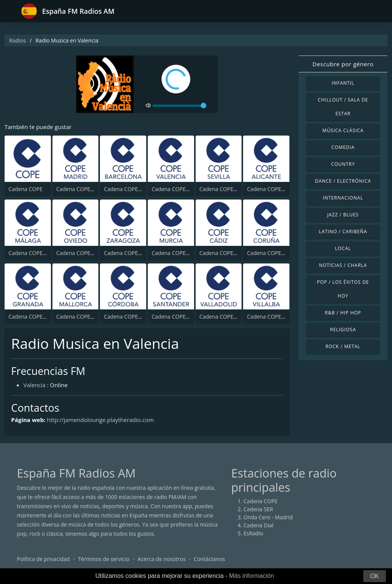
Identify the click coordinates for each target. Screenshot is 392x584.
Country (343, 164)
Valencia (34, 385)
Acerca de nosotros (162, 559)
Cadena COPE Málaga (35, 253)
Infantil (343, 83)
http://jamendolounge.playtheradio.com (101, 420)
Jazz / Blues (343, 215)
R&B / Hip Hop (343, 313)
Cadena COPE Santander (182, 317)
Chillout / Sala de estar (343, 107)
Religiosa (343, 330)
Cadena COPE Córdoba (132, 317)
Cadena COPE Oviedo (83, 253)
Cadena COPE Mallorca (85, 317)
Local (343, 248)
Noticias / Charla (343, 265)
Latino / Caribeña (343, 231)
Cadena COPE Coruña (274, 253)
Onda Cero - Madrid (268, 517)
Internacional (343, 198)
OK (375, 576)
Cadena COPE (25, 189)
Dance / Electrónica (343, 181)
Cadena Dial (258, 525)
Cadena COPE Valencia (180, 189)
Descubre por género (343, 64)
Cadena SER (258, 509)
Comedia (343, 147)
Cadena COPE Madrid (83, 189)
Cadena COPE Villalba (274, 317)
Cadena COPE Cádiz (224, 253)
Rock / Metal (343, 346)
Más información (251, 576)
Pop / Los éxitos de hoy (343, 289)
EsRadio (253, 533)
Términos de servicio (104, 559)
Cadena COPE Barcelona (134, 189)
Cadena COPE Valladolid (229, 317)
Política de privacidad (43, 559)
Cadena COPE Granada (37, 317)
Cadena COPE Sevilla (225, 189)
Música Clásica (343, 130)
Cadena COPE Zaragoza (133, 253)
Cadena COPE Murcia (178, 253)
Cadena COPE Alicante (274, 189)
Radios (18, 40)
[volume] (180, 106)
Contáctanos (209, 559)
